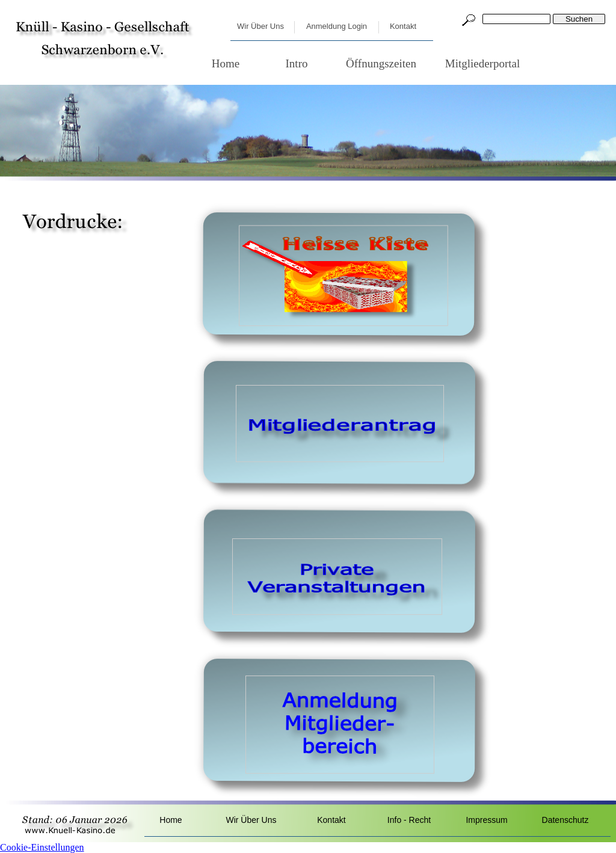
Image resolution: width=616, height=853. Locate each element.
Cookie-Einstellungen (42, 847)
